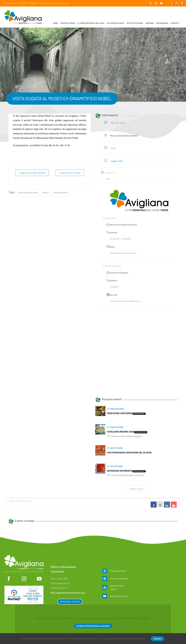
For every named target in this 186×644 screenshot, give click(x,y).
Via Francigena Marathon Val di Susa (130, 452)
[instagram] (24, 579)
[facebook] (9, 579)
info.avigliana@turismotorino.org (55, 3)
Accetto (157, 639)
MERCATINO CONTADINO (120, 413)
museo (46, 199)
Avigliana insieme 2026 (121, 432)
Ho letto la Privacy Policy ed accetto (93, 626)
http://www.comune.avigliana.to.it (126, 301)
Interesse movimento (120, 471)
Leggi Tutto (117, 161)
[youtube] (39, 579)
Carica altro (136, 489)
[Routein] (24, 587)
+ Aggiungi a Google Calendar (27, 176)
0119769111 (114, 287)
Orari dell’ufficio (70, 602)
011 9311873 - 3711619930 (121, 239)
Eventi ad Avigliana (28, 199)
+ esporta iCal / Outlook (69, 173)
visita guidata (61, 199)
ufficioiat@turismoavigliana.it (123, 253)
